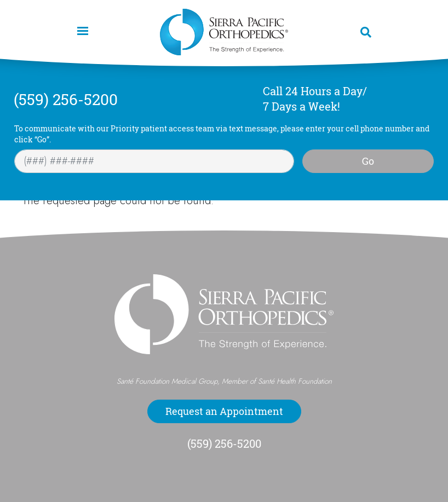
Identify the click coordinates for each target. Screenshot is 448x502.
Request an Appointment (224, 411)
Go (368, 161)
